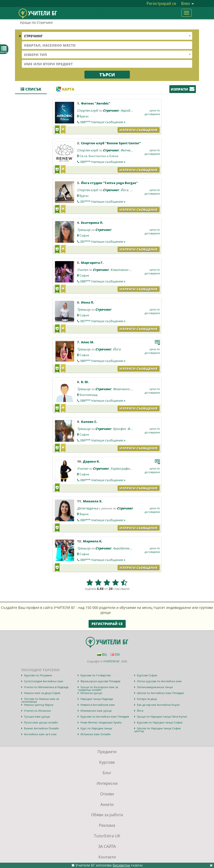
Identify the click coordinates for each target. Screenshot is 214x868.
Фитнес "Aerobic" (96, 103)
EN (115, 654)
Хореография (121, 468)
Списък (31, 89)
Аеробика (128, 110)
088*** (103, 122)
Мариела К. (93, 541)
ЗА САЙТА (107, 846)
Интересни (107, 783)
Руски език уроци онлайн (41, 722)
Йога (124, 190)
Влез (187, 3)
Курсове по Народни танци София (160, 722)
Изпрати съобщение (139, 130)
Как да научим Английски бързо (158, 705)
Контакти (107, 857)
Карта (65, 89)
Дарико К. (91, 461)
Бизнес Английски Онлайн (41, 728)
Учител (82, 270)
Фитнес (126, 150)
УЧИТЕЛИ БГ (112, 661)
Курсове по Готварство (96, 675)
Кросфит (119, 429)
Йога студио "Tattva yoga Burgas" (109, 183)
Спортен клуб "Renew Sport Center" (111, 143)
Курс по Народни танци (96, 728)
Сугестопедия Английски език (44, 681)
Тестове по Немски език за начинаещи (40, 700)
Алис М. (88, 342)
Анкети (107, 804)
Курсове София (147, 675)
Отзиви (107, 794)
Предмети (107, 752)
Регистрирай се (161, 3)
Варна (84, 514)
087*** (103, 201)
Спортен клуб (87, 110)
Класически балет (124, 270)
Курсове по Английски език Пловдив (105, 716)
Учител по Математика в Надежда (46, 687)
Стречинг (111, 110)
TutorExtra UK (107, 836)
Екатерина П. (92, 223)
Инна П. (88, 302)
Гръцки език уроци (37, 716)
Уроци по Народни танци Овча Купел (162, 716)
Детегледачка (87, 508)
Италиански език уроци (96, 711)
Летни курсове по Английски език (159, 681)
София (84, 235)
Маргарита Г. (92, 263)
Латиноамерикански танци (155, 687)
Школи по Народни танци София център (157, 730)
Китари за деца (147, 699)
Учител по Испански (37, 711)
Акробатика (122, 548)
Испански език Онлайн (96, 734)
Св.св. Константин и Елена (99, 156)
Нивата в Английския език (98, 705)
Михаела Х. (93, 501)
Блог (107, 773)
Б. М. (85, 382)
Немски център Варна (39, 705)
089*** (103, 162)
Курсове (107, 762)
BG (102, 654)
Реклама (107, 825)
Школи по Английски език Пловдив (160, 693)
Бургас (84, 116)
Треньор (84, 230)
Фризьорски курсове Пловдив (100, 681)
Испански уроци (91, 693)
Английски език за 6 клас (40, 734)
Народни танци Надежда (97, 699)
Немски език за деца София (42, 693)
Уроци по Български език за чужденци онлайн (98, 688)
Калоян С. (89, 422)
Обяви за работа (107, 815)
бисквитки (121, 865)
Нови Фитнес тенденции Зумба (101, 722)
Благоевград (88, 395)
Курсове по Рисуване (38, 675)
